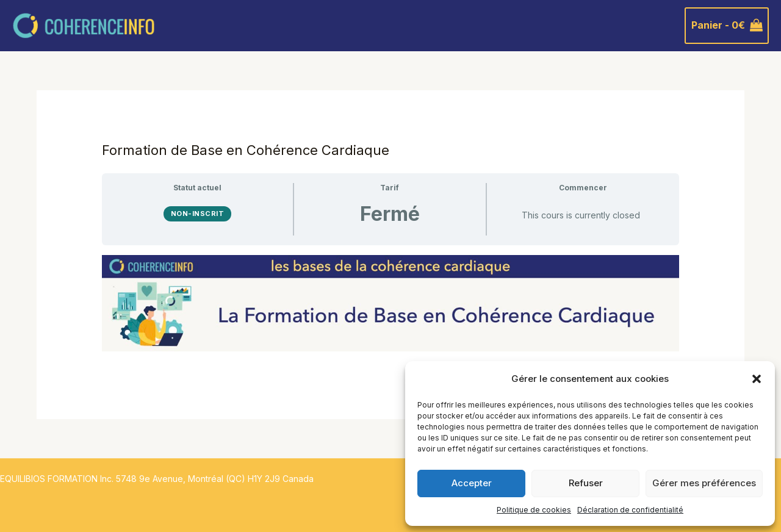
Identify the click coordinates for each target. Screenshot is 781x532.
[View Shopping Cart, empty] (727, 26)
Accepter (472, 483)
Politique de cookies (534, 510)
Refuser (586, 483)
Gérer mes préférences (704, 483)
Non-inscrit (198, 214)
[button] (757, 379)
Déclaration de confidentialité (630, 510)
